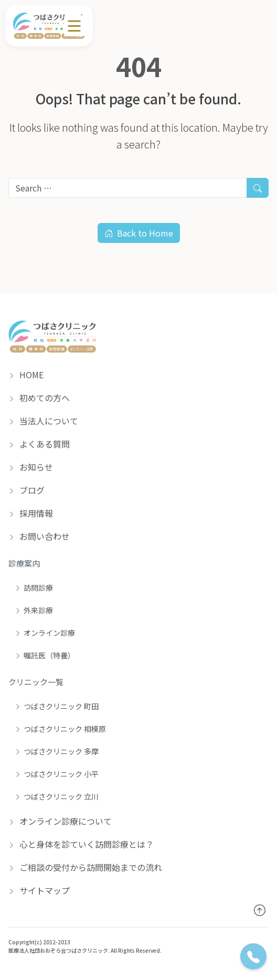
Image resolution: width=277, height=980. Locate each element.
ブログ (26, 490)
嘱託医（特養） (45, 655)
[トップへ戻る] (259, 909)
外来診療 (34, 610)
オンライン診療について (60, 821)
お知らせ (31, 467)
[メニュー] (74, 26)
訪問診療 (34, 588)
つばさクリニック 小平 (57, 774)
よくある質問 (39, 444)
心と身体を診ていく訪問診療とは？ (81, 844)
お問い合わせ (39, 536)
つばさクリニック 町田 (57, 706)
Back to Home (139, 233)
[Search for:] (128, 188)
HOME (26, 375)
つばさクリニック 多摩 (57, 751)
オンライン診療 (45, 633)
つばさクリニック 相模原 (60, 729)
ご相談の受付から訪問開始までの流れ (85, 867)
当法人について (43, 421)
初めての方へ (39, 398)
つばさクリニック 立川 (57, 796)
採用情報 (31, 513)
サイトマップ (39, 890)
